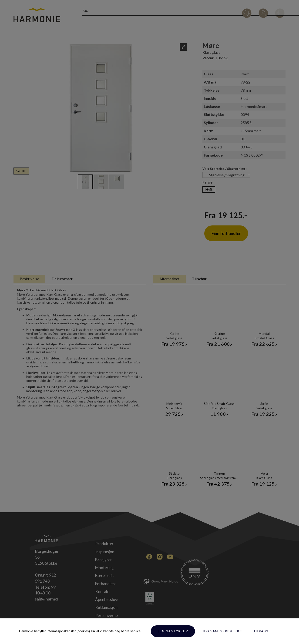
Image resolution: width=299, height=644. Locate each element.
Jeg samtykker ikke (222, 631)
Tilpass (261, 631)
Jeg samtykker (173, 631)
